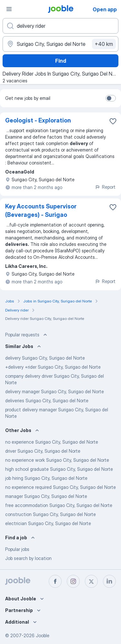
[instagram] (73, 581)
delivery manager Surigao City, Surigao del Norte (55, 391)
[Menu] (9, 9)
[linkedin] (109, 581)
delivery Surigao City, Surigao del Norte (45, 358)
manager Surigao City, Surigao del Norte (46, 496)
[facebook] (55, 581)
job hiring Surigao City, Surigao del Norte (46, 478)
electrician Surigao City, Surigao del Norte (48, 523)
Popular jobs (17, 549)
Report (105, 187)
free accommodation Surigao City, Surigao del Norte (59, 505)
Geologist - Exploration (38, 120)
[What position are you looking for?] (60, 26)
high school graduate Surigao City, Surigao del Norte (59, 469)
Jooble (43, 635)
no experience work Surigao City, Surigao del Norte (57, 460)
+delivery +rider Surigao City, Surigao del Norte (53, 367)
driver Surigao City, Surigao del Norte (43, 451)
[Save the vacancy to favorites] (113, 121)
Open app (105, 9)
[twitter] (91, 581)
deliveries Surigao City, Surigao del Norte (47, 401)
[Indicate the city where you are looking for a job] (60, 44)
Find (61, 61)
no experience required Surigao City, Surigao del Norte (60, 487)
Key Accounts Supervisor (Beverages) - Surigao (41, 211)
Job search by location (28, 558)
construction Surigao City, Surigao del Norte (50, 514)
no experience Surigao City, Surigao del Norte (52, 442)
